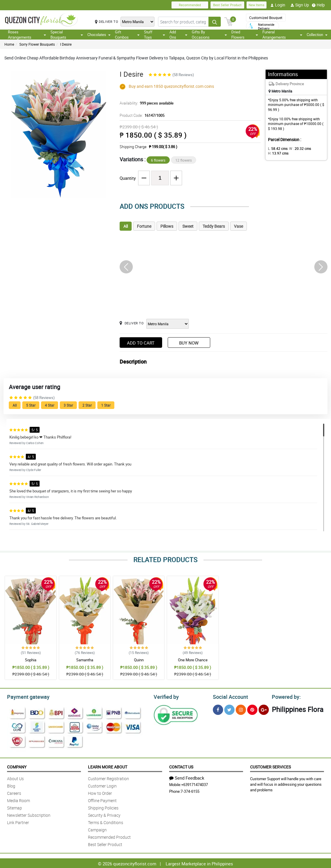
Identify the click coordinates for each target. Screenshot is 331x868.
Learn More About (108, 766)
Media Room (18, 800)
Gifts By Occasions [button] (209, 35)
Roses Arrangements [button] (27, 35)
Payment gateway (26, 696)
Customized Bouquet (266, 18)
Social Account (229, 696)
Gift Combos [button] (127, 35)
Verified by (165, 696)
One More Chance (193, 660)
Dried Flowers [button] (245, 35)
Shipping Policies (103, 807)
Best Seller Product (227, 5)
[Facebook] (218, 709)
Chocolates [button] (99, 35)
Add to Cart (141, 343)
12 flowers (184, 160)
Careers (14, 792)
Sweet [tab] (188, 226)
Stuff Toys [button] (155, 35)
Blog (11, 785)
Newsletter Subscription (29, 814)
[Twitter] (229, 709)
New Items (257, 5)
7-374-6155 (190, 790)
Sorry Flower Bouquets (37, 44)
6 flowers (158, 160)
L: (277, 148)
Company (17, 766)
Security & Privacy (104, 814)
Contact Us (181, 766)
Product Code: (141, 115)
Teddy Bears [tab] (214, 226)
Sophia (31, 660)
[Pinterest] (252, 709)
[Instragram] (241, 709)
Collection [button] (317, 35)
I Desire (66, 44)
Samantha (85, 660)
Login (278, 5)
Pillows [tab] (167, 226)
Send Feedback (187, 777)
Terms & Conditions (106, 822)
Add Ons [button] (178, 35)
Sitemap (15, 807)
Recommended (190, 5)
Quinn (139, 660)
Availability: (145, 103)
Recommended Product (109, 836)
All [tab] (126, 226)
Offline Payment (102, 800)
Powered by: (285, 696)
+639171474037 (195, 784)
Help (318, 5)
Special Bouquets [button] (67, 35)
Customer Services (270, 766)
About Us (15, 778)
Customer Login (102, 785)
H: (277, 153)
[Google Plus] (264, 709)
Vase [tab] (239, 226)
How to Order (100, 792)
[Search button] (215, 22)
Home (9, 44)
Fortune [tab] (144, 226)
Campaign (97, 829)
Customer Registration (108, 778)
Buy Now (189, 343)
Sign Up (300, 5)
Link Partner (18, 822)
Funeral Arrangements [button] (282, 35)
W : (297, 148)
